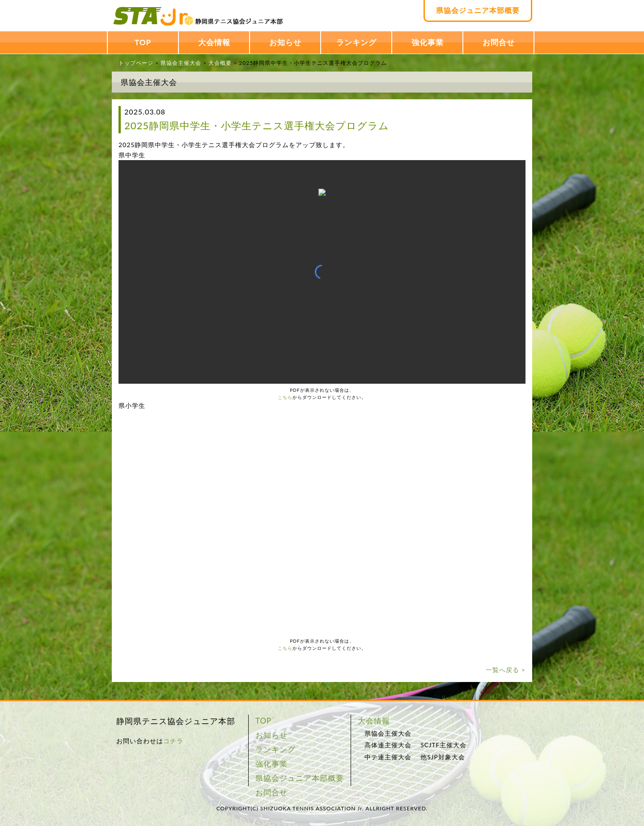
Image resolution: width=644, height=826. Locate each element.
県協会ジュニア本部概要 (478, 10)
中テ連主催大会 (388, 757)
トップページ (136, 63)
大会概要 (220, 63)
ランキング (356, 42)
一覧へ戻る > (506, 670)
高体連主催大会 (388, 745)
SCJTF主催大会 (443, 745)
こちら (285, 397)
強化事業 (428, 42)
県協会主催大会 (181, 63)
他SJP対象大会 (443, 757)
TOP (143, 42)
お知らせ (285, 42)
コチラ (173, 741)
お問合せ (499, 42)
